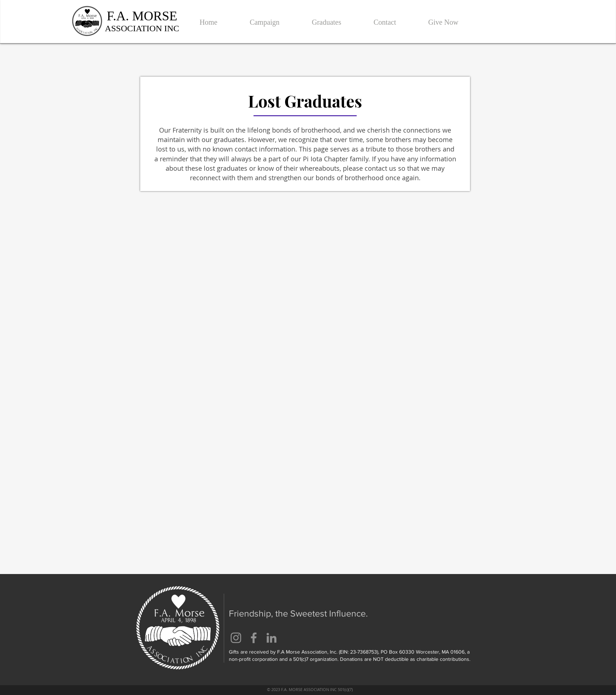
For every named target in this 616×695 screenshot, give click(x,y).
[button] (265, 19)
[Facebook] (254, 638)
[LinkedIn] (271, 638)
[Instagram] (236, 638)
